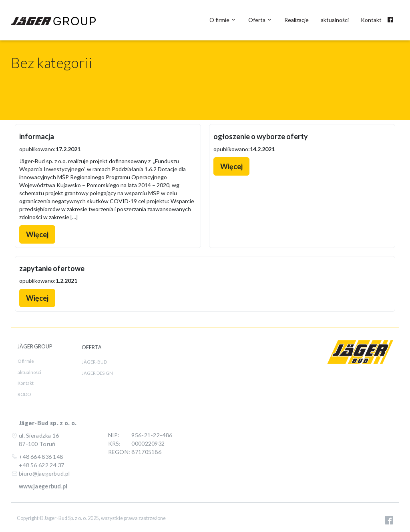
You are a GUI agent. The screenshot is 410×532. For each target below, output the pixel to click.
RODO (24, 394)
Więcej (37, 234)
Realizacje (296, 20)
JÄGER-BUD (94, 362)
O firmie (223, 20)
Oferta (260, 20)
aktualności (335, 20)
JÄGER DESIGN (97, 373)
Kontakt (371, 20)
